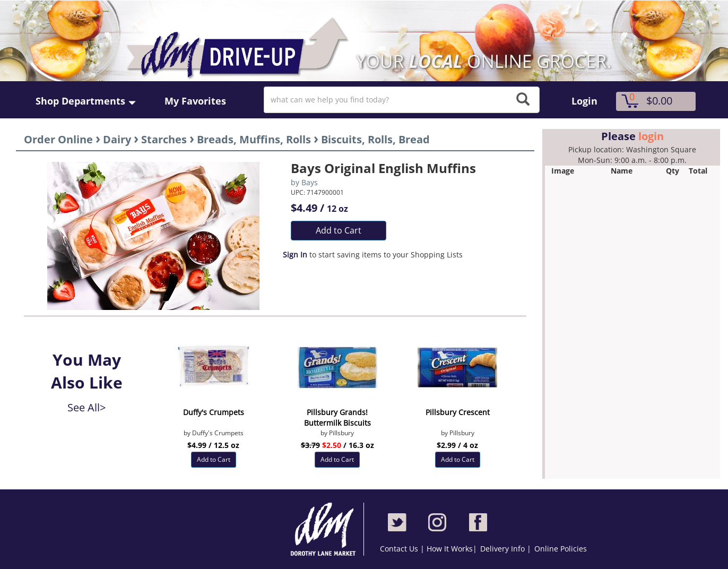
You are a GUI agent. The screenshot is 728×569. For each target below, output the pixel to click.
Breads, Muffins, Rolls (254, 139)
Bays (310, 182)
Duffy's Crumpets (214, 412)
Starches (164, 139)
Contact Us (400, 549)
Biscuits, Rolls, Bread (375, 139)
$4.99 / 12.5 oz (213, 445)
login (651, 136)
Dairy (117, 139)
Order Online (58, 139)
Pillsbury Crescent (458, 412)
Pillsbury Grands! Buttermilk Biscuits (337, 417)
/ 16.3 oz (337, 445)
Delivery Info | (506, 549)
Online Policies (561, 549)
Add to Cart (339, 230)
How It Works (450, 549)
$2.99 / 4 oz (457, 445)
